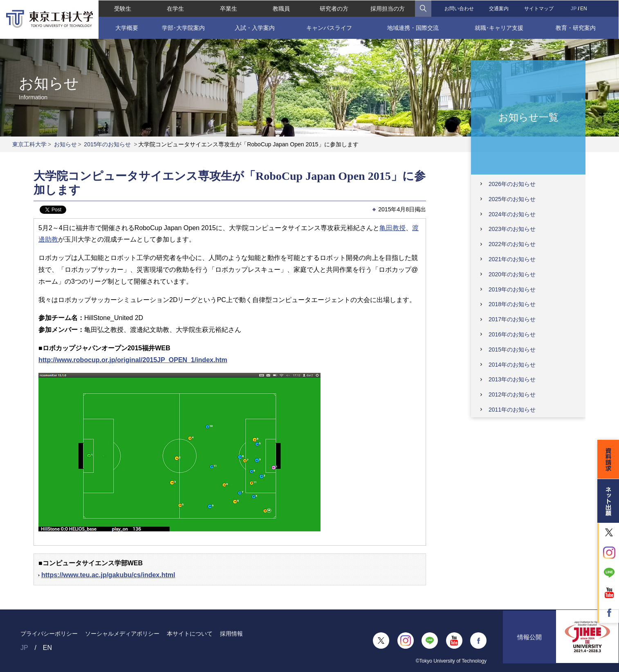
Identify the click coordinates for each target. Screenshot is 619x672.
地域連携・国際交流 (413, 27)
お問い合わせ (459, 8)
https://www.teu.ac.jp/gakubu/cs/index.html (108, 575)
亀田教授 (392, 228)
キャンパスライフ (329, 27)
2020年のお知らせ (512, 274)
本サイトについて (190, 634)
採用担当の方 (388, 8)
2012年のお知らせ (512, 394)
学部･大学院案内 (183, 27)
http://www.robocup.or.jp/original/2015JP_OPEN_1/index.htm (133, 360)
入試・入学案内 (255, 27)
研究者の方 (334, 8)
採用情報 (231, 634)
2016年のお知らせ (512, 334)
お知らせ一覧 (528, 117)
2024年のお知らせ (512, 214)
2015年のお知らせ (107, 144)
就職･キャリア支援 (499, 27)
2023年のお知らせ (512, 229)
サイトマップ (539, 8)
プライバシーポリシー (49, 634)
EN (584, 8)
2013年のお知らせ (512, 379)
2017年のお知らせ (512, 319)
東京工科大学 (29, 144)
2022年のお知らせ (512, 244)
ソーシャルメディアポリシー (122, 634)
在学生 (175, 8)
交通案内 (499, 8)
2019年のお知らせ (512, 289)
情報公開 (529, 641)
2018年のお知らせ (512, 304)
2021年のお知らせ (512, 259)
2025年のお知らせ (512, 199)
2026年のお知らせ (512, 184)
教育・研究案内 (576, 27)
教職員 (281, 8)
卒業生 (228, 8)
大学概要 (126, 27)
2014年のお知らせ (512, 365)
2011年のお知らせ (512, 410)
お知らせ (65, 144)
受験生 (122, 8)
